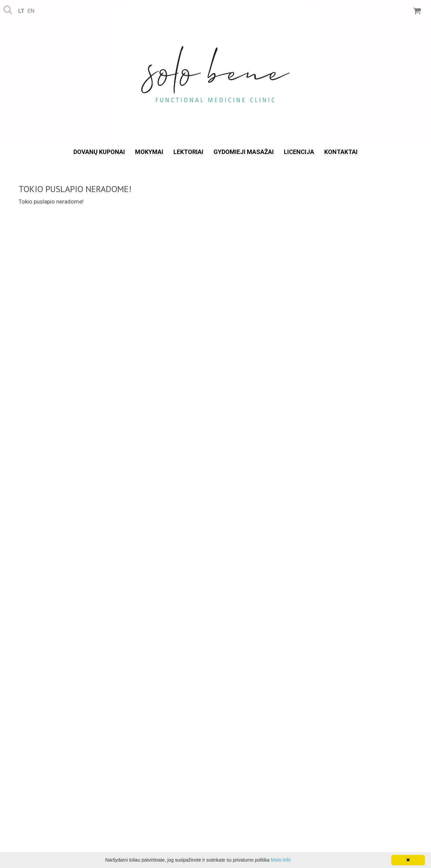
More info (280, 860)
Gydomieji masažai (244, 152)
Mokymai (149, 152)
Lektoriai (188, 152)
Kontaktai (341, 152)
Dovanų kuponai (99, 152)
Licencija (299, 152)
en (31, 11)
